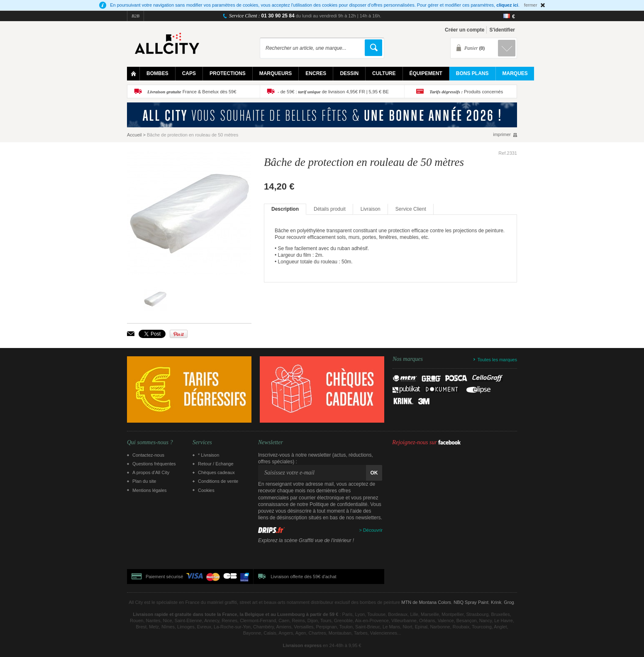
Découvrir (373, 530)
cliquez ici (507, 5)
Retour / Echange (216, 464)
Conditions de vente (218, 481)
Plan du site (144, 481)
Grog (509, 602)
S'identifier (502, 30)
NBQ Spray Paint (471, 602)
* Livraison (209, 455)
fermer (531, 5)
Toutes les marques (497, 360)
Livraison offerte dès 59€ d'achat (303, 577)
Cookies (206, 490)
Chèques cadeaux (216, 472)
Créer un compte (465, 30)
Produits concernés (466, 92)
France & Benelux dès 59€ (192, 92)
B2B (135, 16)
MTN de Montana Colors (426, 602)
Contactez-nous (148, 455)
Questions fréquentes (154, 464)
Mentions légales (150, 490)
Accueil (134, 135)
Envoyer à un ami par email (131, 334)
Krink (496, 602)
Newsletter (271, 443)
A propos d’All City (151, 472)
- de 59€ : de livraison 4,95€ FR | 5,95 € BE (333, 92)
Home (133, 74)
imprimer (502, 135)
